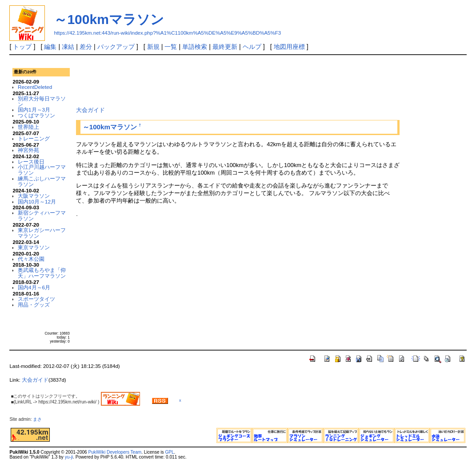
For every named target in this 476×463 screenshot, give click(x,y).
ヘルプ (252, 47)
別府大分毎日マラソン (42, 101)
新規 (153, 47)
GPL (169, 452)
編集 (50, 47)
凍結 (68, 47)
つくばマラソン (36, 115)
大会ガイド (90, 110)
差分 (86, 47)
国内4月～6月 (34, 287)
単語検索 (195, 47)
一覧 (171, 47)
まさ (40, 419)
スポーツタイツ (36, 299)
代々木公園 (31, 259)
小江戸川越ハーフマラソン (42, 170)
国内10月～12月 (37, 202)
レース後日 (31, 162)
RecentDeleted (35, 87)
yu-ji (69, 457)
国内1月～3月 (34, 110)
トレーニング (34, 138)
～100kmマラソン (109, 19)
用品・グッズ (34, 305)
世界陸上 (28, 127)
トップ (22, 47)
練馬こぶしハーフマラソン (42, 181)
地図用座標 (289, 47)
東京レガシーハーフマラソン (42, 233)
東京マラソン (34, 247)
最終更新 (225, 47)
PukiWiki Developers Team (115, 452)
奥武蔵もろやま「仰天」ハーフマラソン (42, 273)
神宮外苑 (28, 150)
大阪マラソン (34, 196)
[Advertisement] (238, 80)
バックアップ (116, 47)
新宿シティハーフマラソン (42, 216)
